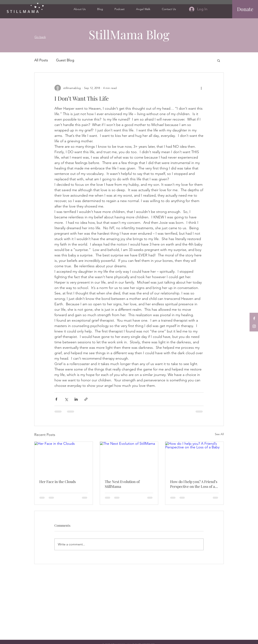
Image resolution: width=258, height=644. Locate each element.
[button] (219, 60)
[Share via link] (86, 399)
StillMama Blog (129, 34)
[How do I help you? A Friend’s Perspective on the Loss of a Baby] (194, 458)
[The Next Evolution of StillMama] (129, 458)
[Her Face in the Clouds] (64, 458)
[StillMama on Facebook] (254, 318)
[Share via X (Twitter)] (66, 399)
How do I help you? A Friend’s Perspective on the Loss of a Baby (194, 484)
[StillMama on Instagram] (254, 326)
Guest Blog (65, 60)
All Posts (41, 60)
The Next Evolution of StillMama (122, 484)
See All (219, 434)
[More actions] (201, 88)
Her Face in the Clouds (58, 482)
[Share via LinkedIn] (76, 399)
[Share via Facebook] (56, 399)
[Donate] (245, 9)
